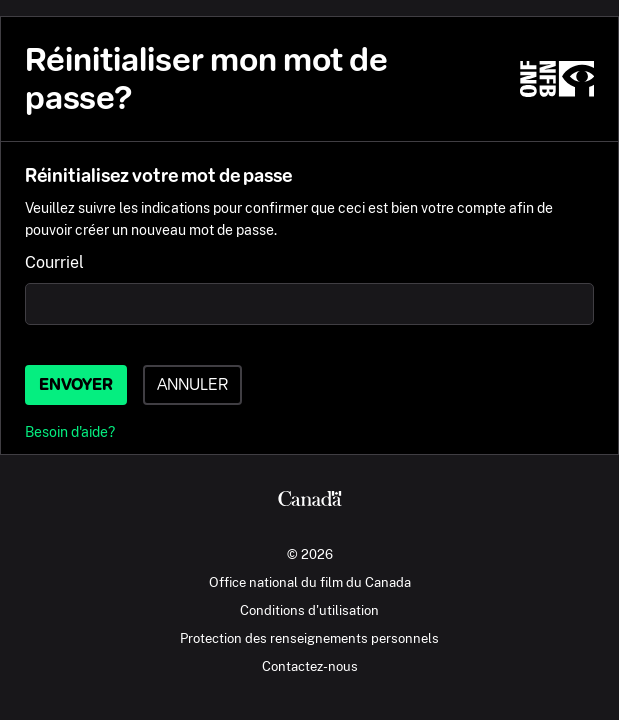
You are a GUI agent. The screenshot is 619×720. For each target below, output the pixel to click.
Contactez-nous (310, 666)
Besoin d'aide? (70, 431)
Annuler (192, 384)
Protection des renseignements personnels (309, 638)
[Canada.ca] (309, 501)
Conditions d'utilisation (309, 610)
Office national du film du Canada (310, 582)
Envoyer (76, 384)
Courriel (54, 262)
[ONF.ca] (557, 79)
